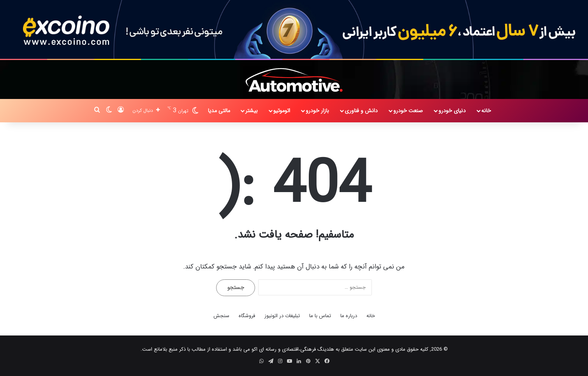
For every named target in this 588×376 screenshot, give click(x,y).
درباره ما (349, 316)
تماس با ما (320, 316)
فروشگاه (247, 316)
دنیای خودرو (452, 111)
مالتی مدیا (219, 111)
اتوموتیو (282, 111)
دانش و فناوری (361, 111)
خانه (486, 111)
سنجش (221, 316)
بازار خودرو (317, 111)
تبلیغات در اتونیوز (282, 316)
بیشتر (252, 111)
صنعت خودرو (408, 111)
